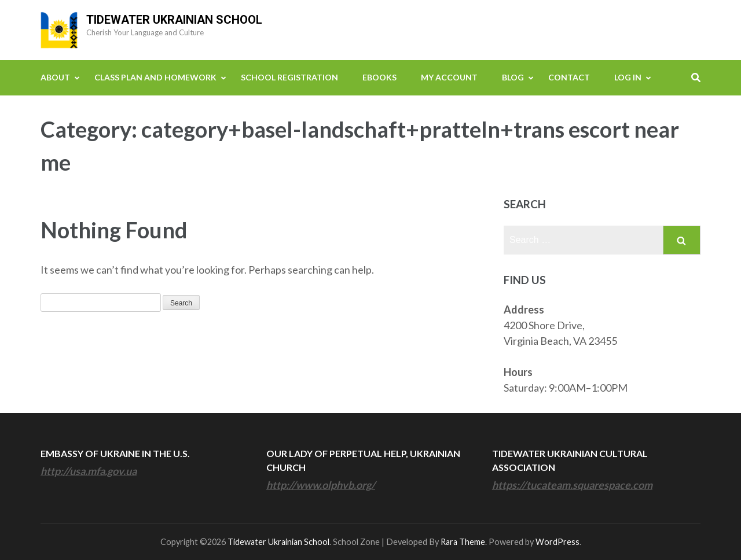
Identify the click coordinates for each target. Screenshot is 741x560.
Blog (513, 77)
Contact (569, 77)
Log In (628, 77)
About (55, 77)
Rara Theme (463, 542)
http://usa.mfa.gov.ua (89, 471)
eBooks (379, 77)
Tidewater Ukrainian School (174, 20)
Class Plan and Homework (155, 77)
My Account (449, 77)
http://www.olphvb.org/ (321, 485)
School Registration (289, 77)
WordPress (557, 542)
